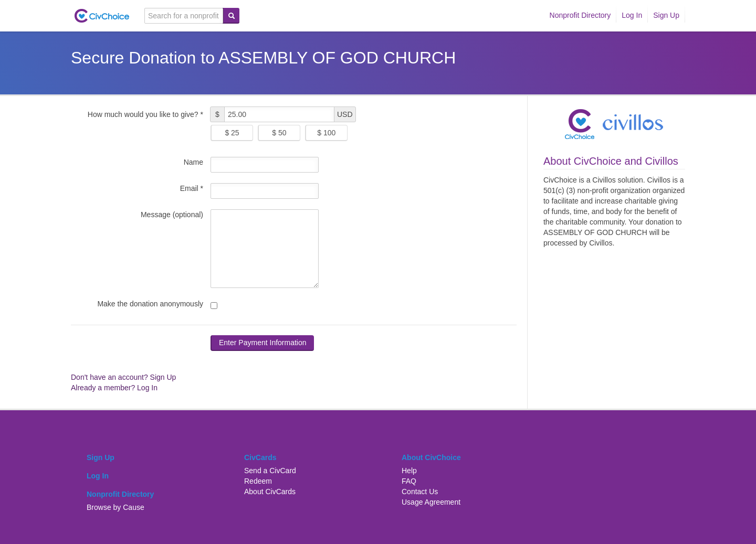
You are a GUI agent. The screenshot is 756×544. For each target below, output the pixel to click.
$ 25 (232, 133)
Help (409, 471)
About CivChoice (431, 457)
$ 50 (279, 133)
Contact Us (420, 492)
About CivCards (270, 492)
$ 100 (326, 133)
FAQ (409, 481)
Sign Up (666, 15)
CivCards (260, 457)
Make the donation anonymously (150, 304)
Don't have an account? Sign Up (123, 377)
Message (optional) (172, 215)
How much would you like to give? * (145, 114)
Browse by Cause (115, 507)
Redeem (258, 481)
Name (193, 162)
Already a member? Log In (114, 388)
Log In (632, 15)
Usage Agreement (431, 502)
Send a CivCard (270, 471)
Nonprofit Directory (580, 15)
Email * (192, 188)
